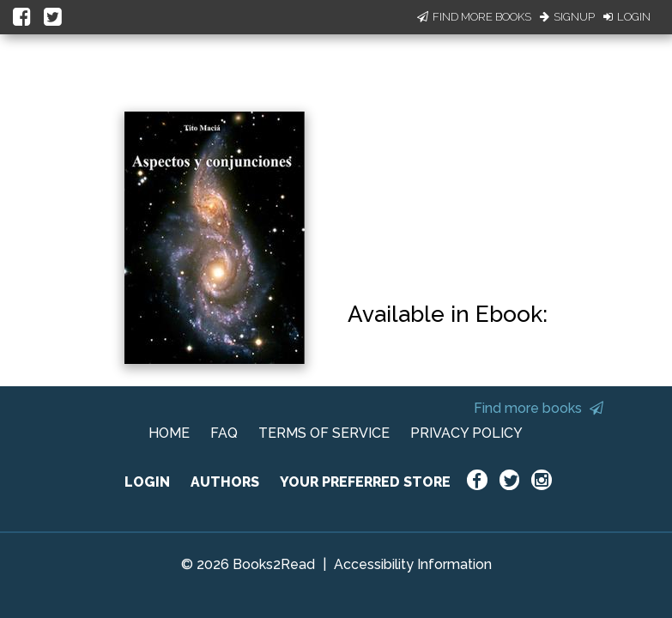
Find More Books (474, 17)
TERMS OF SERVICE (324, 433)
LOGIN (147, 482)
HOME (169, 433)
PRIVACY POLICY (466, 433)
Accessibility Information (413, 564)
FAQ (224, 433)
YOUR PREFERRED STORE (365, 482)
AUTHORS (225, 482)
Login (627, 17)
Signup (567, 17)
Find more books (539, 408)
